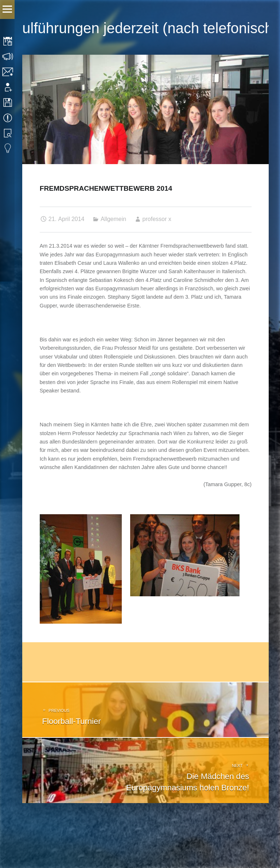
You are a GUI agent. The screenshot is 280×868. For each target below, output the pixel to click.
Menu (7, 9)
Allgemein (113, 219)
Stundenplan (8, 41)
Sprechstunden (8, 57)
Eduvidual (8, 148)
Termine (8, 118)
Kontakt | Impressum (8, 72)
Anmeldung (8, 87)
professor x (157, 219)
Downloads (8, 102)
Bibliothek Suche (8, 133)
